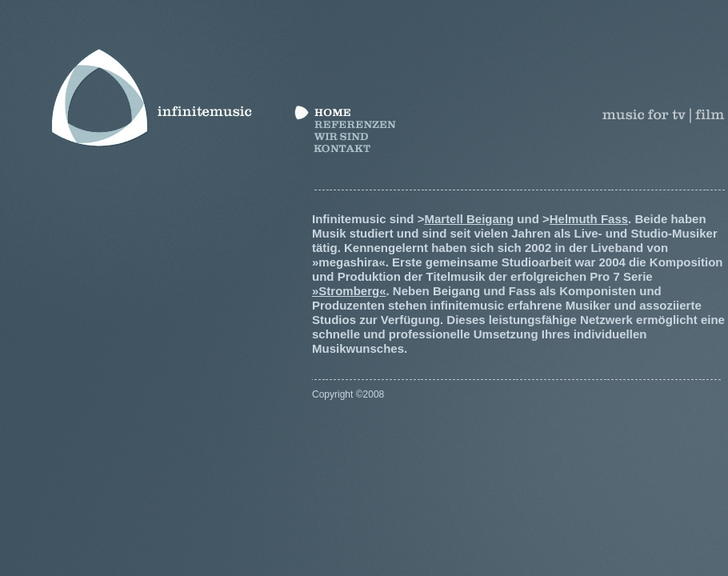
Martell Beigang (469, 219)
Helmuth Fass (589, 219)
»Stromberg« (349, 291)
